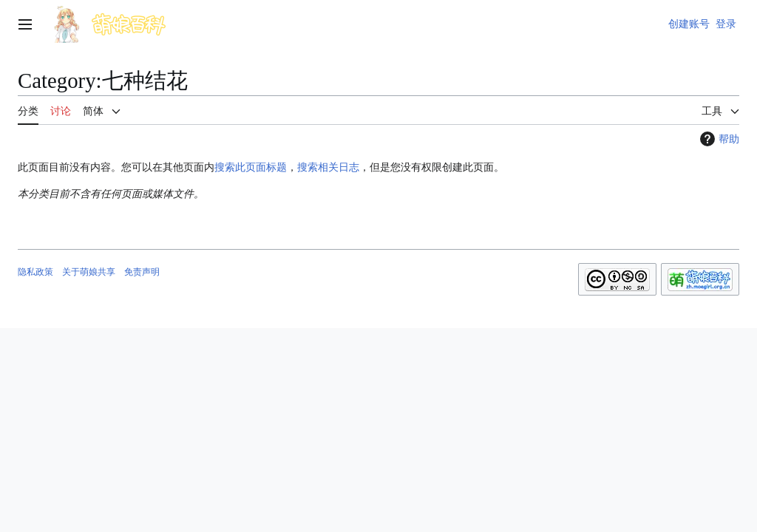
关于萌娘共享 (89, 272)
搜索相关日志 (328, 167)
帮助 (718, 139)
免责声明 (142, 272)
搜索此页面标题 (251, 167)
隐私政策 (35, 272)
